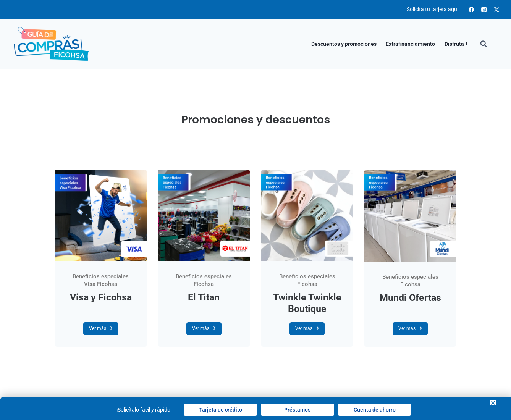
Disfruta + (456, 44)
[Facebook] (471, 10)
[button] (493, 403)
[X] (496, 10)
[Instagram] (484, 10)
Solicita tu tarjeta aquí (433, 9)
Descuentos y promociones (344, 44)
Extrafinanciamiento (410, 44)
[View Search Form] (484, 44)
